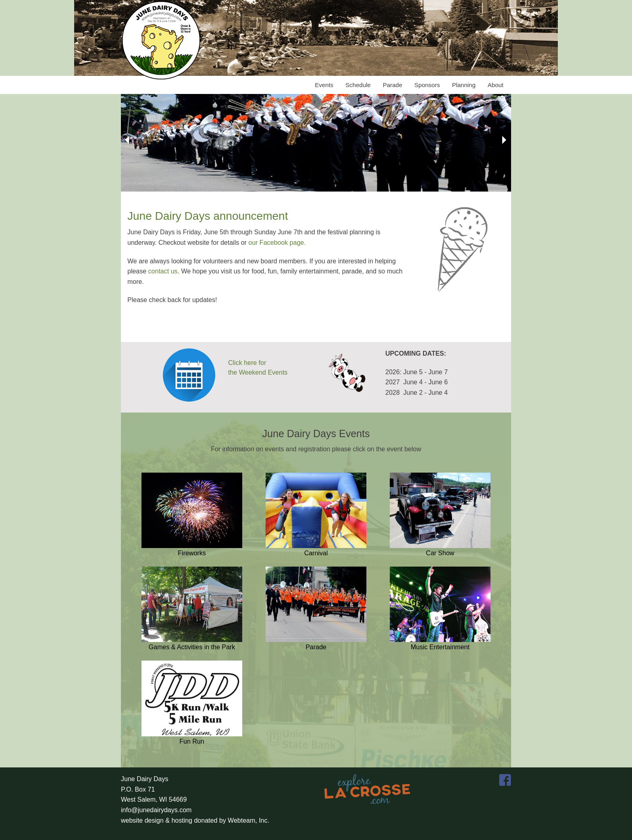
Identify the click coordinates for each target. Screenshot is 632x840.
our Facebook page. (277, 243)
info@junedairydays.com (156, 810)
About (496, 85)
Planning (464, 85)
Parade (393, 85)
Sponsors (427, 85)
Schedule (358, 85)
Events (324, 85)
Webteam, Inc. (248, 820)
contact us (163, 271)
